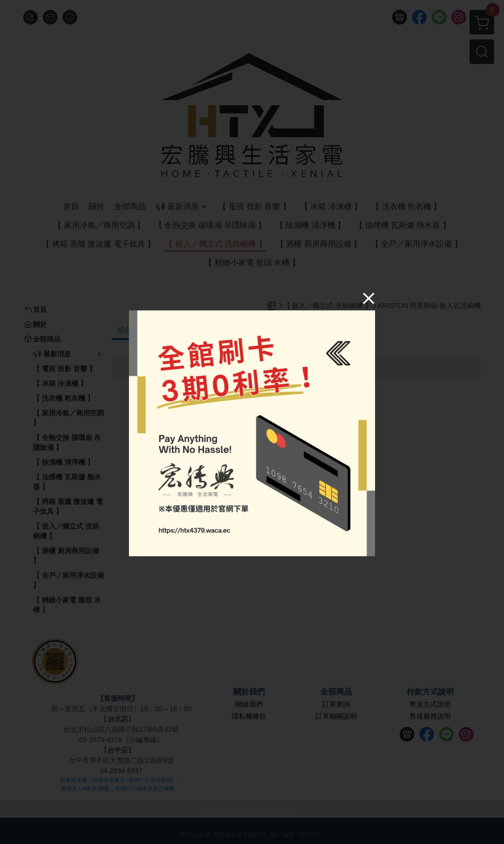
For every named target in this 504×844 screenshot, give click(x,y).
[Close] (369, 298)
